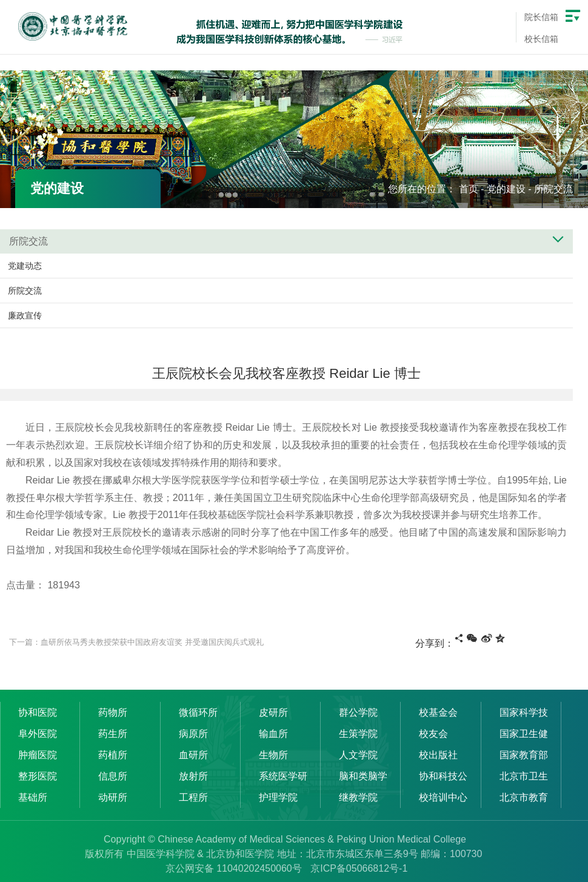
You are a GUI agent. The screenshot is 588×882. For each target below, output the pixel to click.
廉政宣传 (25, 315)
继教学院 (358, 797)
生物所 (273, 755)
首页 (469, 189)
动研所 (113, 797)
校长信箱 (541, 39)
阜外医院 (38, 734)
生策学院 (358, 734)
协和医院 (38, 712)
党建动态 (25, 266)
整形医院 (38, 776)
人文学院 (358, 755)
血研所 (193, 755)
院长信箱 (541, 17)
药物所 (113, 712)
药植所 (113, 755)
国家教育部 (524, 755)
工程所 (193, 797)
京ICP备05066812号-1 (359, 868)
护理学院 (278, 797)
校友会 (433, 734)
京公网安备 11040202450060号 (234, 868)
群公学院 (358, 712)
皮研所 (273, 712)
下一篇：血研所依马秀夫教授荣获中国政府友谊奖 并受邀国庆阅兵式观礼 (136, 642)
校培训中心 (443, 797)
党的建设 (506, 189)
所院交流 (553, 189)
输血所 (273, 734)
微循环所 (198, 712)
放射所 (193, 776)
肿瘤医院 (38, 755)
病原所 (193, 734)
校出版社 (438, 755)
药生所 (113, 734)
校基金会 (438, 712)
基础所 (33, 797)
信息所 (113, 776)
